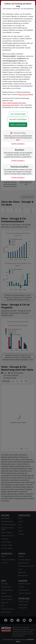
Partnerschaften (20, 167)
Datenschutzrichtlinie (25, 94)
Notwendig (20, 133)
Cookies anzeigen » (18, 144)
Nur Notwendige (18, 114)
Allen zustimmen (18, 125)
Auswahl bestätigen (18, 119)
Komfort (20, 150)
